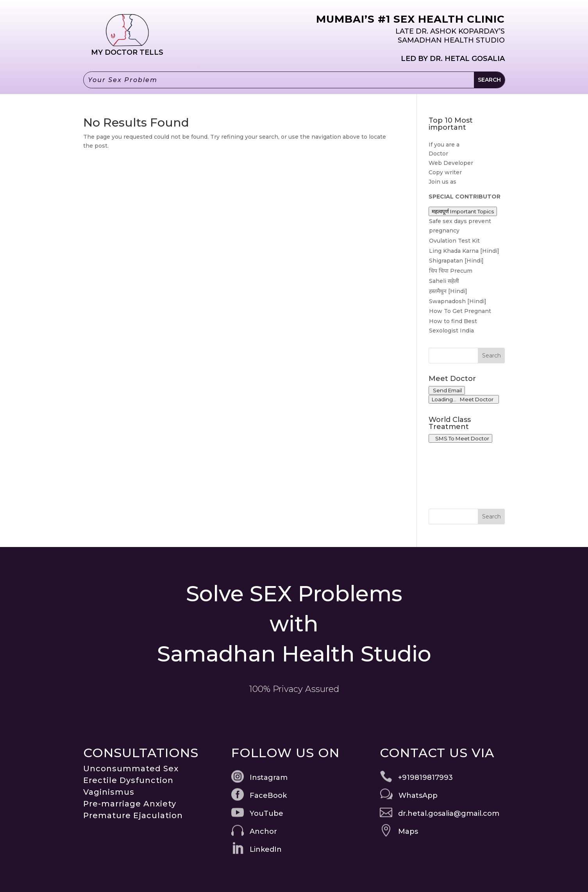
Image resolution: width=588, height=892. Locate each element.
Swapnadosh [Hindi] (458, 301)
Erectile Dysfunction (128, 780)
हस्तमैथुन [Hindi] (448, 291)
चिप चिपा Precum (451, 271)
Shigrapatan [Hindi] (456, 261)
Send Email (447, 390)
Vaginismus (109, 792)
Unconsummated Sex (131, 769)
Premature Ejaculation (133, 815)
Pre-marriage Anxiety (130, 804)
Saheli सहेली (444, 281)
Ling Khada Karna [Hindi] (464, 251)
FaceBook (268, 795)
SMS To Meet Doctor (460, 438)
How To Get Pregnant (460, 311)
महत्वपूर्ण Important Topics (463, 211)
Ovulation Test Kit (454, 241)
